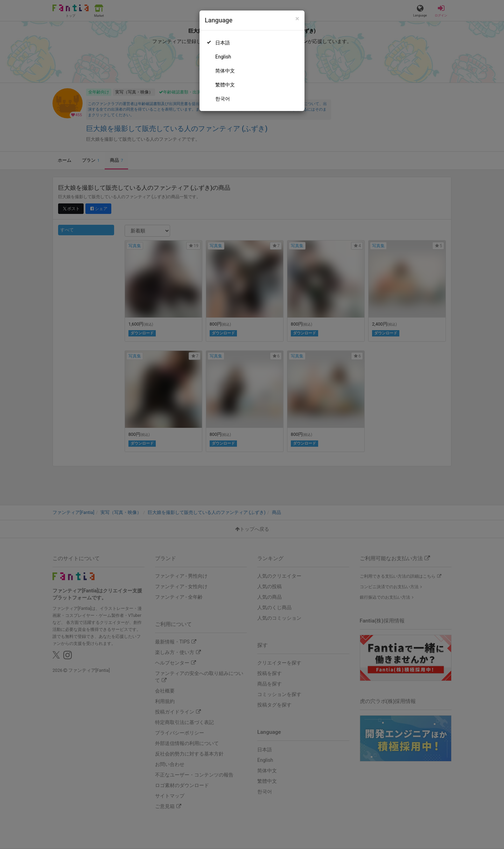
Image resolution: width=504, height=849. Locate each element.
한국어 (223, 99)
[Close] (297, 19)
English (223, 57)
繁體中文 (225, 85)
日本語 (223, 43)
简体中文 (225, 71)
